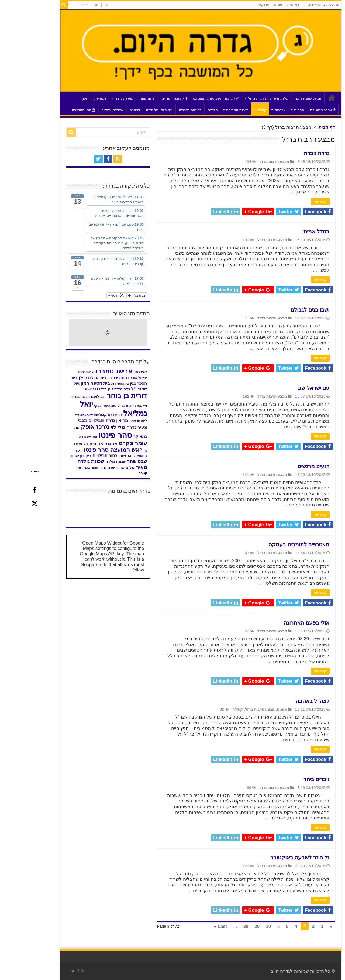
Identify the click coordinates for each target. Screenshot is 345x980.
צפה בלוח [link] (109, 295)
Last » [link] (192, 926)
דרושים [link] (107, 110)
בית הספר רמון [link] (67, 383)
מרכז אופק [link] (67, 427)
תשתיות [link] (72, 99)
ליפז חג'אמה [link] (110, 421)
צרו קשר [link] (235, 5)
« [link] (303, 926)
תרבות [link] (271, 110)
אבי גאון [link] (112, 372)
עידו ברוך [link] (83, 444)
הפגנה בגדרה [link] (52, 397)
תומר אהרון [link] (62, 468)
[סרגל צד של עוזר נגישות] (339, 6)
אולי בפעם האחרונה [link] (278, 623)
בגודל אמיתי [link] (288, 232)
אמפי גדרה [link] (58, 372)
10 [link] (240, 926)
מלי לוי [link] (90, 427)
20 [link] (229, 926)
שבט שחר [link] (109, 461)
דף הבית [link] (265, 5)
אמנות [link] (254, 709)
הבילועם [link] (70, 397)
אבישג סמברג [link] (86, 371)
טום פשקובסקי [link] (77, 406)
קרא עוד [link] (292, 202)
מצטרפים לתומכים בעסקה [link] (271, 545)
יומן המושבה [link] (56, 110)
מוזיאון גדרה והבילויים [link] (80, 420)
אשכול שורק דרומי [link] (106, 378)
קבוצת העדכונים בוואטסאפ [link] (188, 99)
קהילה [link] (234, 110)
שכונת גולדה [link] (87, 462)
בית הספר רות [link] (92, 384)
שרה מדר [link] (79, 468)
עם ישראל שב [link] (286, 388)
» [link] (250, 926)
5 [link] (259, 926)
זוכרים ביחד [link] (289, 779)
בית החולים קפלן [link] (64, 378)
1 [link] (294, 926)
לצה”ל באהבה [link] (285, 701)
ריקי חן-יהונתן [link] (52, 456)
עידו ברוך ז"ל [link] (65, 444)
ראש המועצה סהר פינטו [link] (85, 450)
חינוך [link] (57, 99)
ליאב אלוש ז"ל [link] (56, 415)
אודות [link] (250, 5)
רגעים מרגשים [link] (286, 466)
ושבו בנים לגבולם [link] (282, 310)
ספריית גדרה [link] (60, 437)
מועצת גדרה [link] (96, 99)
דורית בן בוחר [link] (99, 396)
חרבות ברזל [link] (99, 406)
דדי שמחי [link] (62, 389)
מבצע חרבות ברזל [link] (246, 162)
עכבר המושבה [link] (295, 110)
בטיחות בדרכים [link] (162, 110)
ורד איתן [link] (114, 406)
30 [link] (218, 926)
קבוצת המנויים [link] (146, 99)
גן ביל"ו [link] (77, 389)
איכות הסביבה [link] (209, 110)
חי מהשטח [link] (119, 99)
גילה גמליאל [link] (93, 389)
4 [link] (268, 926)
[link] (78, 5)
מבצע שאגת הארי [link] (280, 99)
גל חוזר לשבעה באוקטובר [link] (272, 857)
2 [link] (285, 926)
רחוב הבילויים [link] (77, 455)
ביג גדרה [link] (86, 378)
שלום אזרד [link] (97, 468)
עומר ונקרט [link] (105, 443)
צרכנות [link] (252, 110)
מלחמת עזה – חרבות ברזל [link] (240, 99)
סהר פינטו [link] (87, 435)
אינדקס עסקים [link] (84, 110)
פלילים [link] (184, 110)
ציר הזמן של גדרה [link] (131, 110)
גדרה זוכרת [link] (289, 153)
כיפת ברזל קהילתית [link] (80, 415)
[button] (88, 295)
